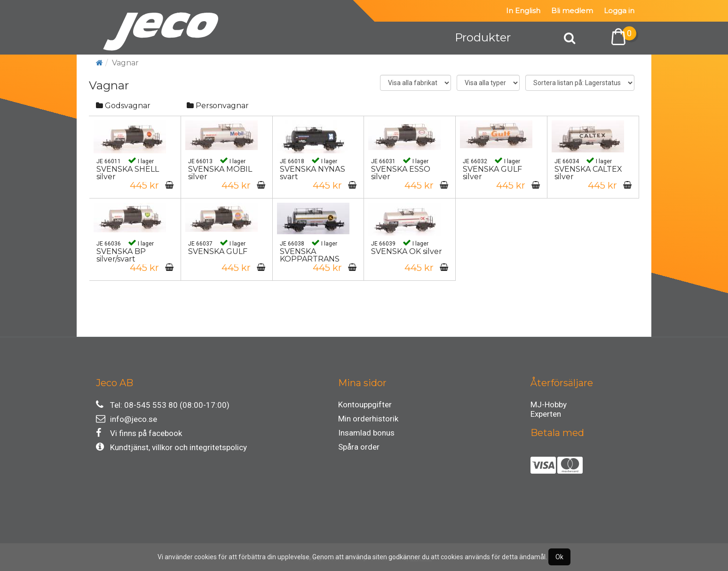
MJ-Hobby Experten (549, 406)
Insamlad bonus (366, 433)
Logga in (619, 11)
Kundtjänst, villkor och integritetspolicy (171, 447)
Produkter (483, 37)
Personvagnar (218, 106)
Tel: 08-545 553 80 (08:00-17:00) (163, 405)
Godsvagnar (123, 106)
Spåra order (359, 447)
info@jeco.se (127, 419)
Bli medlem (572, 11)
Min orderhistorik (368, 419)
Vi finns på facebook (139, 433)
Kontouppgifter (365, 404)
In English (523, 11)
